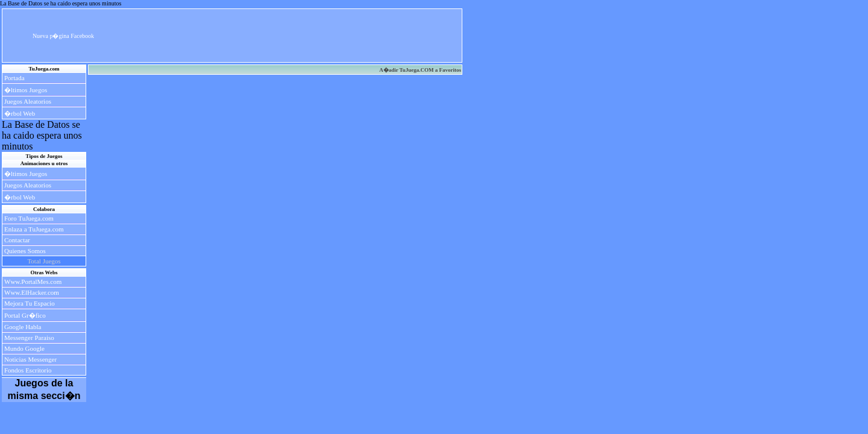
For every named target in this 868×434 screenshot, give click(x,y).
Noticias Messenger (30, 359)
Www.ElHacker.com (32, 292)
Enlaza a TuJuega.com (34, 229)
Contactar (17, 240)
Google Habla (23, 327)
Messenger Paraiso (29, 338)
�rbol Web (20, 113)
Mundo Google (24, 348)
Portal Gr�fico (25, 315)
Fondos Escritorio (28, 370)
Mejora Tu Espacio (30, 303)
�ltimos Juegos (26, 90)
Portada (14, 78)
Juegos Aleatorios (28, 101)
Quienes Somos (25, 251)
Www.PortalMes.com (33, 281)
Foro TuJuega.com (29, 218)
